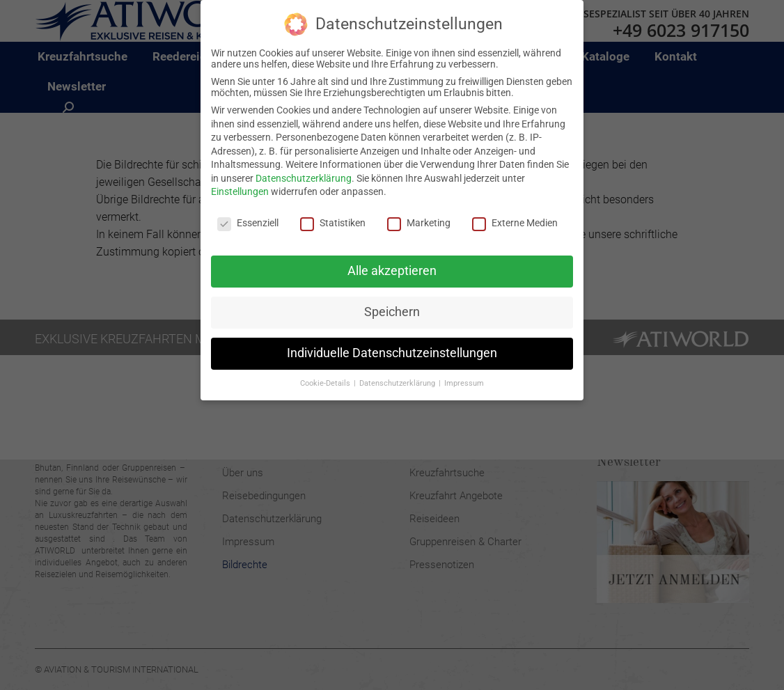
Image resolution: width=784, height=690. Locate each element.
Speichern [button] (392, 312)
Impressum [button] (464, 383)
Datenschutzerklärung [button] (398, 383)
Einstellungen (240, 191)
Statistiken (333, 223)
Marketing (419, 223)
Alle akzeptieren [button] (392, 271)
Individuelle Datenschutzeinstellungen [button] (392, 353)
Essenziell (248, 223)
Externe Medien (515, 223)
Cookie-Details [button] (326, 383)
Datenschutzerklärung (304, 178)
